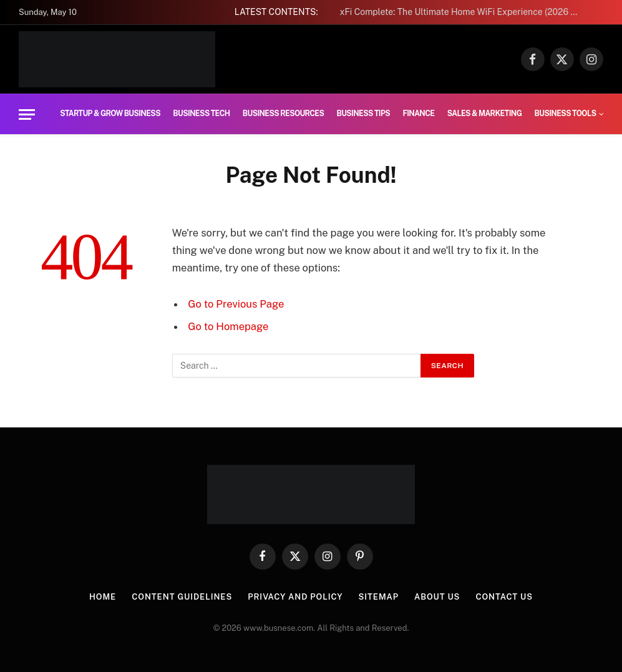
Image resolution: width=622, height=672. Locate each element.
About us (437, 597)
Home (103, 597)
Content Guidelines (182, 597)
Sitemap (378, 597)
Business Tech (201, 114)
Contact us (504, 597)
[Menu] (27, 114)
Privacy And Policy (295, 597)
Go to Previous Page (236, 304)
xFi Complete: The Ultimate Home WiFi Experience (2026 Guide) (465, 12)
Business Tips (363, 114)
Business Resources (283, 114)
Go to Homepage (228, 326)
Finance (418, 114)
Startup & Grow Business (110, 114)
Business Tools (566, 114)
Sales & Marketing (485, 114)
